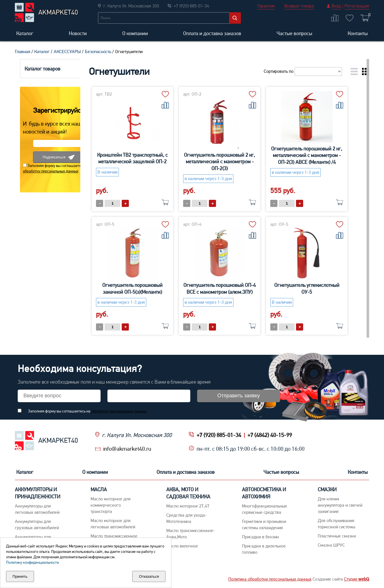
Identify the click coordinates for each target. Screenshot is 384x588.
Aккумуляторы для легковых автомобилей (37, 509)
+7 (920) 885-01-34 (219, 435)
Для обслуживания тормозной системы (336, 524)
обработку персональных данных (45, 171)
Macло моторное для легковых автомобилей (113, 524)
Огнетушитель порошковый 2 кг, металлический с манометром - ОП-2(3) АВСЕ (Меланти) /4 (324, 155)
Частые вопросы (294, 33)
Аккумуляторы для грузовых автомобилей (37, 524)
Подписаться (53, 157)
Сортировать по (303, 71)
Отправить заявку (239, 396)
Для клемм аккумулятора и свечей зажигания (340, 505)
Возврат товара (299, 6)
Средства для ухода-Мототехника (186, 518)
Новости (78, 33)
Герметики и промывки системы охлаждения (264, 524)
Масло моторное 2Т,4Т (188, 506)
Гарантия (266, 6)
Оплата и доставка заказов (212, 33)
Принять (20, 576)
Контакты (358, 33)
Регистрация (357, 6)
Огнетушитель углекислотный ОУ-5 (324, 288)
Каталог (25, 33)
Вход (336, 6)
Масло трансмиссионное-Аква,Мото (191, 534)
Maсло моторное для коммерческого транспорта (111, 505)
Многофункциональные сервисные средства (265, 509)
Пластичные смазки (337, 536)
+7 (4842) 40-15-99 (270, 435)
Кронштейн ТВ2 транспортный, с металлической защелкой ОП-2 (150, 158)
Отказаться (149, 576)
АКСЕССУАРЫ (67, 52)
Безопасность (98, 52)
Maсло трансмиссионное (114, 536)
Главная (23, 52)
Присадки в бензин (260, 537)
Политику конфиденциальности (32, 562)
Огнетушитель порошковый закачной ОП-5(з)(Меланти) (150, 288)
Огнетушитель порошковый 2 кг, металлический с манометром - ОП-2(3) (237, 162)
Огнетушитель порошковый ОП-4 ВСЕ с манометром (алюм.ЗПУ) (237, 288)
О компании (135, 33)
